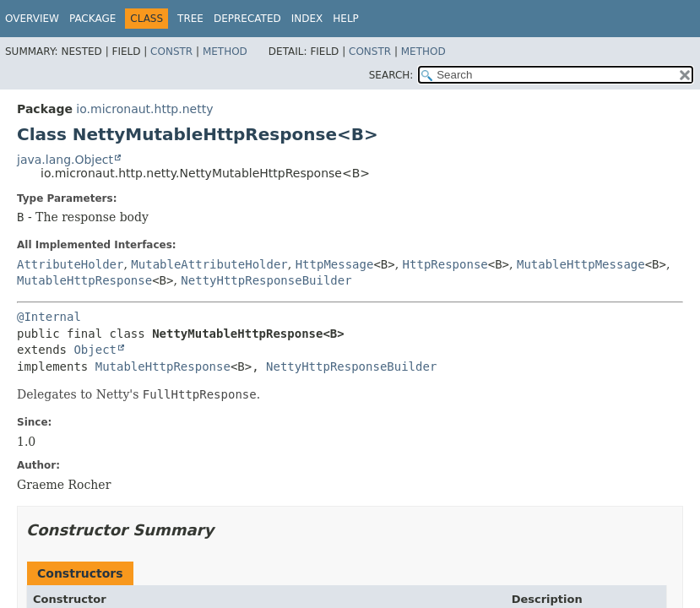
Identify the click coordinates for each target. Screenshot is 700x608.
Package (92, 19)
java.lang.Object (65, 160)
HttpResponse (445, 264)
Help (346, 19)
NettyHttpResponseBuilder (266, 280)
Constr (171, 52)
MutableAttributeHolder (209, 264)
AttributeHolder (70, 264)
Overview (32, 19)
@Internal (49, 317)
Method (225, 52)
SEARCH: (391, 75)
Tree (190, 19)
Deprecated (247, 19)
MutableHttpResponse (84, 280)
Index (307, 19)
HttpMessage (335, 264)
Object (95, 350)
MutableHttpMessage (581, 264)
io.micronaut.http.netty (144, 109)
